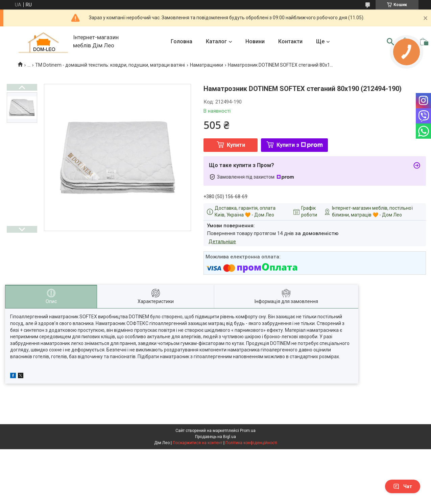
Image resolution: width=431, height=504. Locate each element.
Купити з (300, 145)
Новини (255, 41)
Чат (403, 486)
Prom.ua (248, 431)
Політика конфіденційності (251, 443)
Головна (182, 41)
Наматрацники (207, 65)
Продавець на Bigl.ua (215, 437)
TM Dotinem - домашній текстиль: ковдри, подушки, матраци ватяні (110, 65)
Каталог (216, 41)
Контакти (290, 41)
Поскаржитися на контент (198, 443)
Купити (236, 145)
